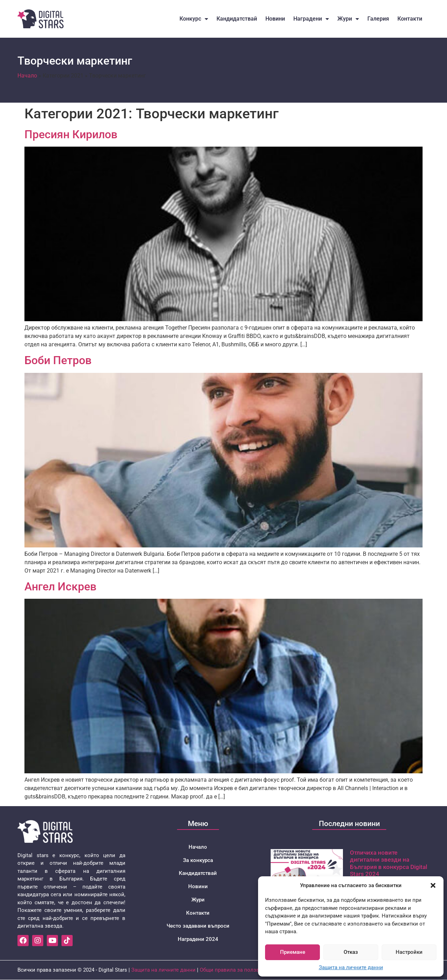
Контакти (410, 19)
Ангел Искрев (60, 587)
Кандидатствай (237, 19)
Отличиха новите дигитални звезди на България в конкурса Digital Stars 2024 (389, 863)
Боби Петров (58, 360)
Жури (348, 19)
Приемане (293, 952)
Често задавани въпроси (198, 927)
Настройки (409, 952)
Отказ (351, 952)
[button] (433, 885)
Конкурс (194, 19)
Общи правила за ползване (234, 970)
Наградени (311, 19)
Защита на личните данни (351, 967)
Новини (275, 19)
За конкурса (198, 860)
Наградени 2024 (198, 940)
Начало (27, 76)
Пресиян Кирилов (71, 134)
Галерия (378, 19)
